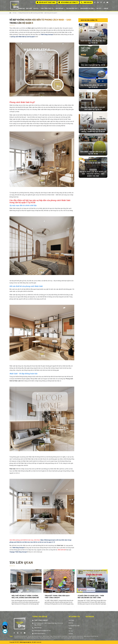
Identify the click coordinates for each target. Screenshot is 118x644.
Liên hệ (106, 8)
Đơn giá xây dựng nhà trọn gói (35, 636)
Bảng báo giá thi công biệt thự (60, 636)
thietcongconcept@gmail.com (42, 631)
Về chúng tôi (74, 617)
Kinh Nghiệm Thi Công (88, 8)
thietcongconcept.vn (40, 633)
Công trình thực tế (47, 8)
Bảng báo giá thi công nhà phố (76, 636)
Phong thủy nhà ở (56, 638)
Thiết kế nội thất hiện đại (20, 638)
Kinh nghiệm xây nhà (66, 638)
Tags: (11, 636)
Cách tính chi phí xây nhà (78, 638)
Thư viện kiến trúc (73, 8)
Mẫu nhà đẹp (60, 8)
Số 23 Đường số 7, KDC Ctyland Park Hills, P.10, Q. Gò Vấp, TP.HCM (49, 624)
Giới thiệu (29, 8)
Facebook (90, 617)
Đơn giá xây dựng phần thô (21, 636)
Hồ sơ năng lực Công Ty (68, 2)
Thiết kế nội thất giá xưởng (33, 638)
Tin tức (99, 8)
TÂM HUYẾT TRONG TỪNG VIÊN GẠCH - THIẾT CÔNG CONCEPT (58, 597)
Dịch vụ (36, 8)
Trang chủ (21, 8)
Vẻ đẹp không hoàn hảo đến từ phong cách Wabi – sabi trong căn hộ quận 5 (38, 13)
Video (70, 628)
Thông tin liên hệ (40, 617)
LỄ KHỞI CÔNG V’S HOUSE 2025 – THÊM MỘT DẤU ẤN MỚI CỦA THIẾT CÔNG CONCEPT (91, 597)
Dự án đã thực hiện (74, 626)
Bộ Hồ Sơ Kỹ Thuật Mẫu (46, 2)
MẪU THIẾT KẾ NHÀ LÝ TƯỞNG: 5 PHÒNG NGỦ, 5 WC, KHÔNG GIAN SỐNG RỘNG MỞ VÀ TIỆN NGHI (25, 597)
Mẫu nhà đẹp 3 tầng (48, 636)
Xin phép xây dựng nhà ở (45, 638)
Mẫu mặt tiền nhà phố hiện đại (91, 636)
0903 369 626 (86, 2)
